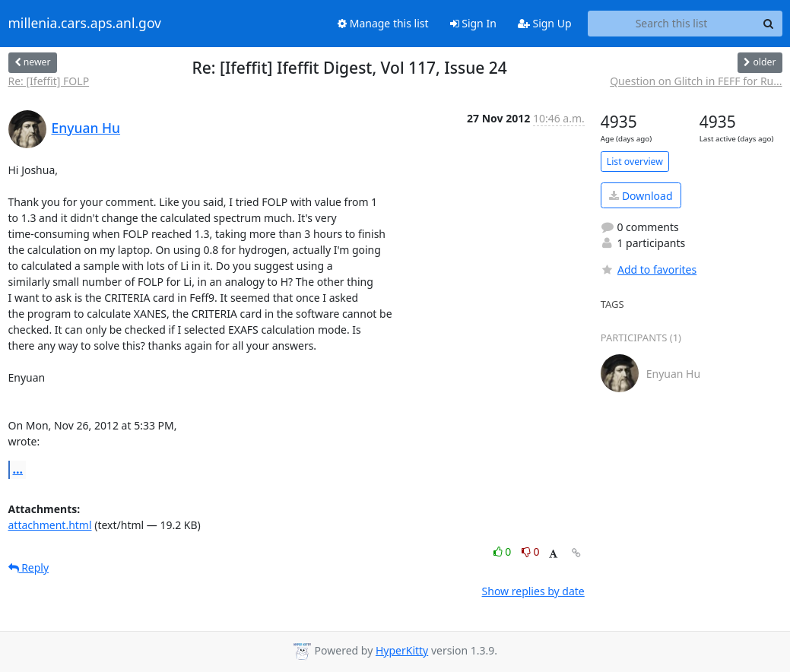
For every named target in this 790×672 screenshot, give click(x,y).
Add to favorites (649, 269)
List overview (635, 162)
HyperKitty (402, 650)
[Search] (769, 24)
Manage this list (383, 23)
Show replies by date (533, 591)
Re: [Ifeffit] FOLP (49, 81)
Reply (29, 567)
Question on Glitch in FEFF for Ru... (696, 81)
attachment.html (50, 525)
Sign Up (545, 23)
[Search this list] (672, 24)
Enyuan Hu (86, 128)
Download (641, 196)
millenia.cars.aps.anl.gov (85, 24)
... (18, 469)
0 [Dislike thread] (531, 552)
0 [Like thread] (504, 552)
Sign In (473, 23)
